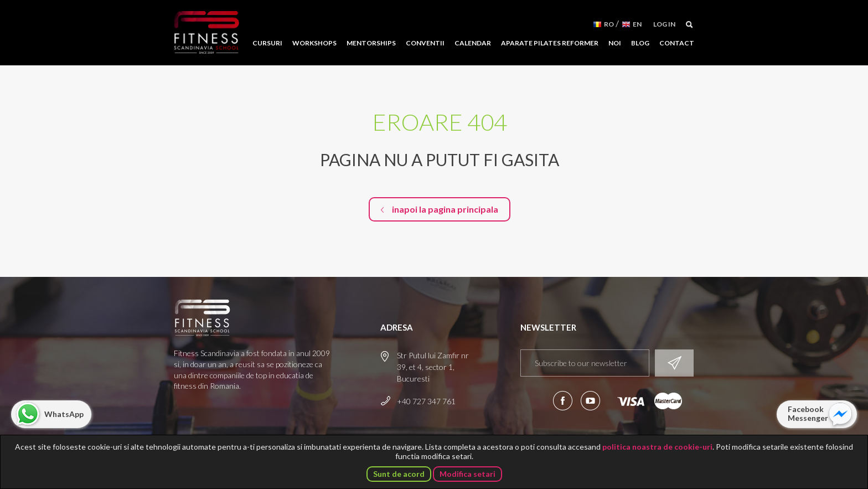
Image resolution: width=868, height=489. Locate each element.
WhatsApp (64, 414)
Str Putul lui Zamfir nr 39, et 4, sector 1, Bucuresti (433, 367)
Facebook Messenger (808, 413)
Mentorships (371, 43)
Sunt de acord (399, 474)
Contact (677, 43)
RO (609, 24)
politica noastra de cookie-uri (657, 447)
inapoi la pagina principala (445, 209)
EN (637, 24)
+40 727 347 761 (426, 401)
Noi (615, 43)
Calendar (473, 43)
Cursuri (267, 43)
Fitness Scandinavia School (206, 33)
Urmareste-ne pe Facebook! (563, 401)
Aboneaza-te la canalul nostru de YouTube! (590, 401)
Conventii (425, 43)
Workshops (314, 43)
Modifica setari (467, 474)
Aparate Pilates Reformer (550, 43)
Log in (664, 24)
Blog (640, 43)
